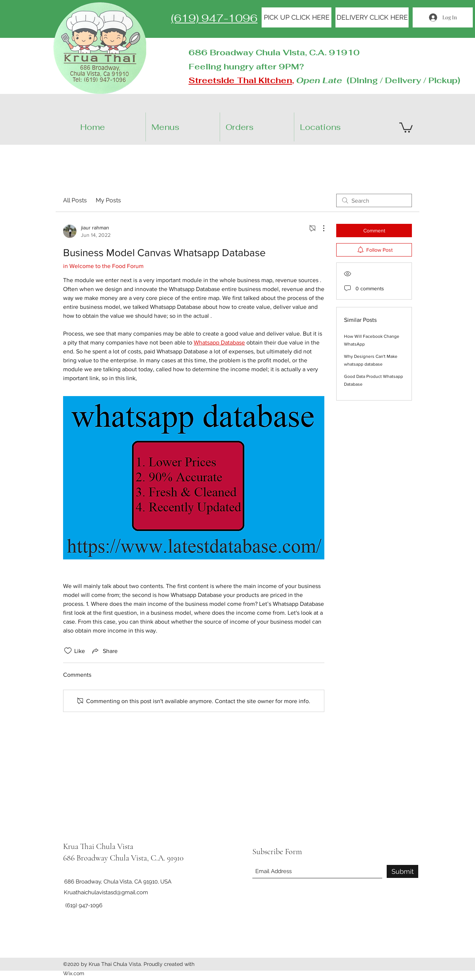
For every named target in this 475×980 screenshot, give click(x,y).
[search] (374, 200)
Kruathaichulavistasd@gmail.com (106, 892)
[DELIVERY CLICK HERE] (372, 17)
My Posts (108, 200)
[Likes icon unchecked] (68, 651)
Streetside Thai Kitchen (240, 80)
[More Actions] (320, 228)
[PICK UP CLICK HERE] (297, 17)
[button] (338, 127)
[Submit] (402, 871)
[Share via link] (104, 651)
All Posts (75, 200)
